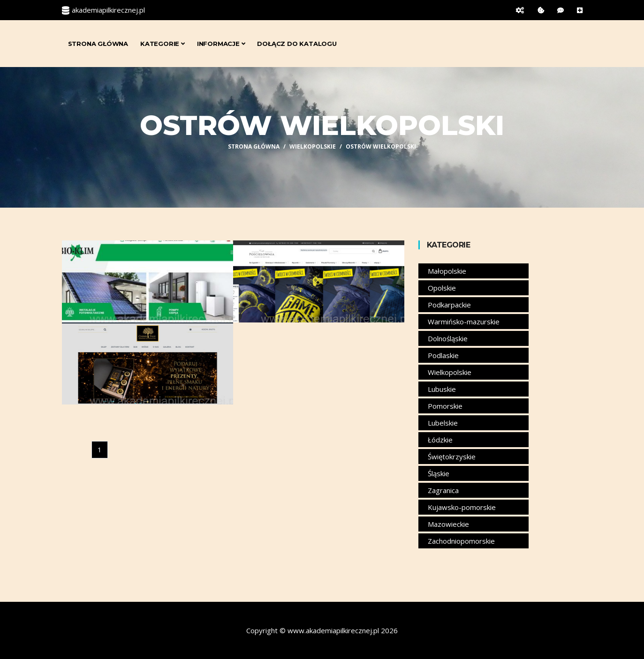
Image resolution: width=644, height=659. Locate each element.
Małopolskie (447, 271)
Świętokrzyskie (452, 457)
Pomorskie (445, 406)
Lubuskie (442, 389)
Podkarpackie (449, 305)
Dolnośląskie (448, 338)
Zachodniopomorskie (461, 541)
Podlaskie (443, 355)
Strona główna (98, 44)
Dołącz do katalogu (297, 44)
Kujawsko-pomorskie (462, 507)
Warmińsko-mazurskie (464, 322)
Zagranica (443, 490)
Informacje (221, 44)
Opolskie (442, 288)
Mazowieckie (448, 524)
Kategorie (163, 44)
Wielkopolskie (313, 146)
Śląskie (439, 473)
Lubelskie (443, 423)
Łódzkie (440, 440)
